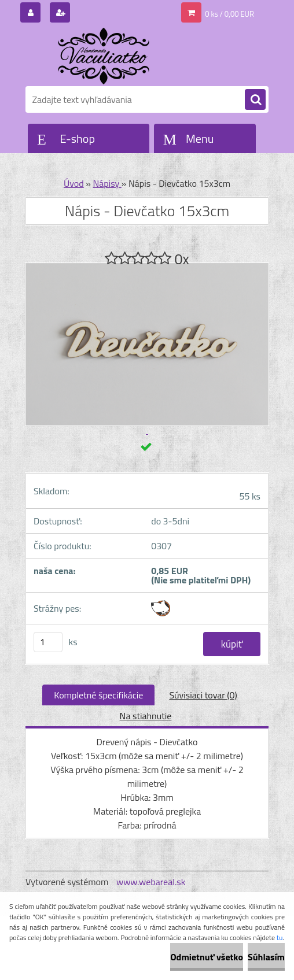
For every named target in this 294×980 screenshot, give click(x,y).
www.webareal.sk (151, 882)
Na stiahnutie (146, 716)
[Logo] (105, 56)
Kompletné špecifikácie (98, 695)
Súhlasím (266, 957)
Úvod (74, 183)
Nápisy (107, 183)
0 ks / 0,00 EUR (229, 14)
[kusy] (48, 642)
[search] (255, 100)
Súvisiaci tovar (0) (203, 695)
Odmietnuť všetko (207, 957)
